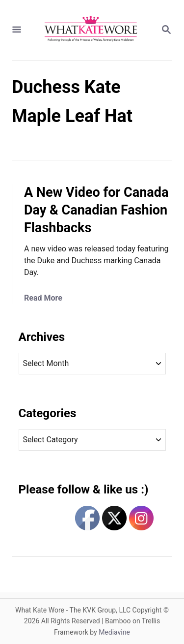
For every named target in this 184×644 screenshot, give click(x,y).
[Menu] (17, 30)
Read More (43, 298)
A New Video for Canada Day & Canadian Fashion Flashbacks (96, 210)
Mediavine (114, 632)
